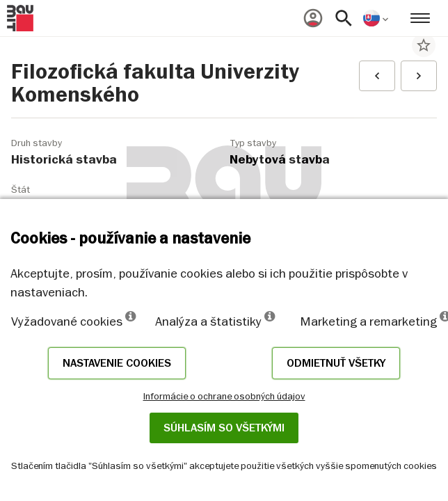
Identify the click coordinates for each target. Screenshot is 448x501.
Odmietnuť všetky (336, 363)
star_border (424, 45)
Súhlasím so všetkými (224, 428)
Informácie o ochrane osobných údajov (224, 396)
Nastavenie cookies (117, 363)
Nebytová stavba (280, 160)
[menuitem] (313, 18)
